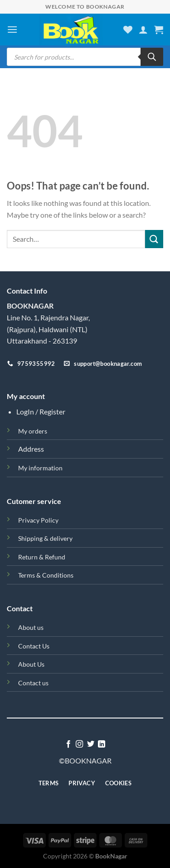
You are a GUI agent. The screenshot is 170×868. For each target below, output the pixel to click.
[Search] (152, 57)
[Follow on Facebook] (68, 744)
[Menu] (12, 29)
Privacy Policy (38, 520)
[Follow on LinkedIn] (102, 744)
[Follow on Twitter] (91, 744)
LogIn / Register (41, 412)
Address (31, 449)
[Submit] (154, 239)
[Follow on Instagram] (79, 744)
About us (31, 627)
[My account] (143, 30)
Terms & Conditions (46, 575)
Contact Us (34, 646)
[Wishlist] (128, 30)
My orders (33, 431)
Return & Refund (42, 557)
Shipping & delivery (45, 538)
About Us (31, 664)
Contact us (33, 683)
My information (40, 468)
